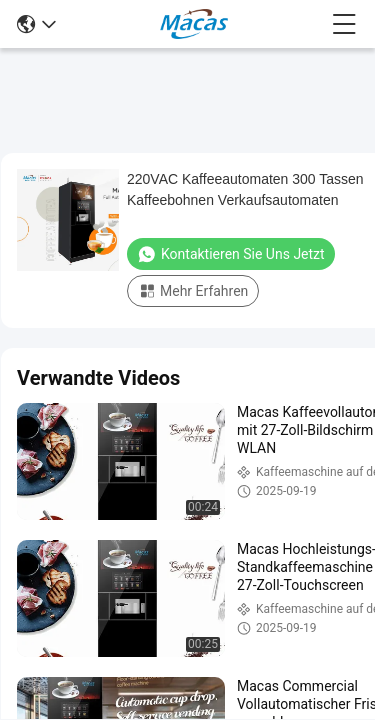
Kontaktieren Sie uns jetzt (231, 254)
